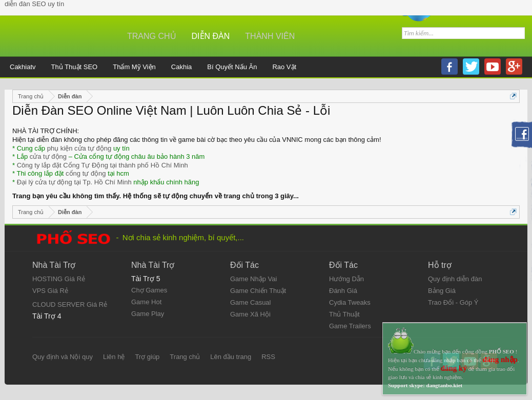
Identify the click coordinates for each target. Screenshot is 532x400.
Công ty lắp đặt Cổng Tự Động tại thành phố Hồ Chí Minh (103, 165)
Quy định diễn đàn (455, 279)
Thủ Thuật (344, 314)
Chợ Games (149, 290)
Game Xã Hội (250, 314)
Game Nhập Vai (253, 279)
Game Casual (250, 302)
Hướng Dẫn (346, 279)
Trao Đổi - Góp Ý (453, 302)
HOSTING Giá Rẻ (59, 279)
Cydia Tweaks (350, 302)
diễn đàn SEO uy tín (34, 4)
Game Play (148, 314)
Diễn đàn (211, 36)
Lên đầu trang (231, 357)
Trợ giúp (147, 357)
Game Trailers (350, 326)
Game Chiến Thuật (258, 291)
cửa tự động (48, 156)
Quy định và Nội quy (63, 357)
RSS (268, 357)
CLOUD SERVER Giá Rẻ (70, 304)
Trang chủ (152, 36)
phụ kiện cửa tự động (79, 148)
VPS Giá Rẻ (50, 291)
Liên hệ (114, 357)
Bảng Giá (442, 291)
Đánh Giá (343, 291)
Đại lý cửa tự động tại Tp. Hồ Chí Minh (74, 182)
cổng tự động (86, 173)
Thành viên (270, 36)
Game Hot (146, 302)
